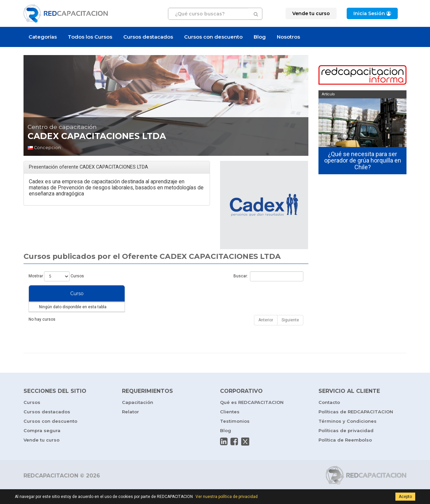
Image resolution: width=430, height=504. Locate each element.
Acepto (405, 497)
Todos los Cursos (90, 37)
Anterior (266, 333)
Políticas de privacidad (346, 444)
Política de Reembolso (345, 453)
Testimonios (235, 434)
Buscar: (268, 276)
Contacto (329, 416)
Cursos (32, 416)
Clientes (230, 425)
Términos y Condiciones (348, 434)
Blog (260, 37)
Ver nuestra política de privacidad (227, 497)
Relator (131, 425)
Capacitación (138, 416)
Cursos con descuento (213, 37)
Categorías (43, 37)
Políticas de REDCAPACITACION (356, 425)
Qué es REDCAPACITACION (252, 416)
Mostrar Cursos (56, 276)
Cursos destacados (148, 37)
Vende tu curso (41, 453)
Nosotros (288, 37)
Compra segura (42, 444)
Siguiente (290, 333)
